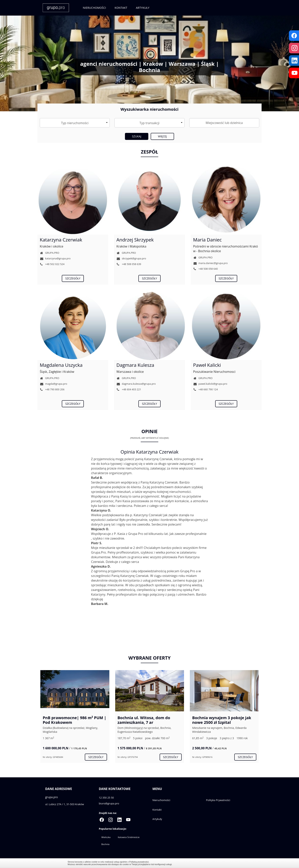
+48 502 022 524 (52, 264)
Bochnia (105, 844)
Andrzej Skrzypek (135, 240)
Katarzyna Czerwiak (61, 240)
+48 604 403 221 (129, 389)
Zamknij (229, 863)
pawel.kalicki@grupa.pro (210, 384)
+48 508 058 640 (206, 269)
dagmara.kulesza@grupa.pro (136, 384)
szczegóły (73, 278)
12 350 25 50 (106, 798)
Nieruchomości (94, 8)
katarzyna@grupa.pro (55, 258)
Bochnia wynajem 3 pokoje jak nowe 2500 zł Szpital (222, 720)
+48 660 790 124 (206, 389)
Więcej (162, 136)
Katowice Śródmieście (129, 837)
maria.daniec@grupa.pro (211, 263)
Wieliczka (106, 837)
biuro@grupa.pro (109, 803)
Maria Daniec (207, 240)
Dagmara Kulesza (135, 365)
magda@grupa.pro (54, 384)
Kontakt (121, 8)
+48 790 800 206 (52, 389)
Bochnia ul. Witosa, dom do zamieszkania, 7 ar (144, 720)
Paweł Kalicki (207, 365)
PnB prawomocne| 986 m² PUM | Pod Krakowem (74, 720)
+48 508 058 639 (129, 264)
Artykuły (143, 8)
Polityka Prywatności (218, 800)
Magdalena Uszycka (61, 365)
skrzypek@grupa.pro (131, 258)
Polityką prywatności (139, 862)
